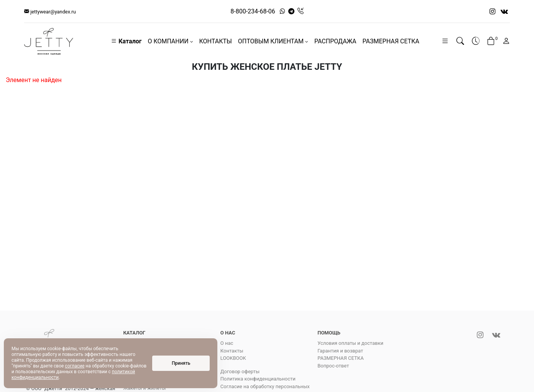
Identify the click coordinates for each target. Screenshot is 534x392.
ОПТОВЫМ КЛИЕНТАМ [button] (273, 41)
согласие (75, 366)
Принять (181, 363)
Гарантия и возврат (340, 351)
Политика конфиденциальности (258, 379)
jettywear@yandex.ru (50, 12)
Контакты (232, 351)
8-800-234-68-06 (253, 11)
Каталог (126, 41)
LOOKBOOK (233, 358)
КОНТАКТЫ (216, 41)
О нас (227, 343)
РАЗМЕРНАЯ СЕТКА (391, 41)
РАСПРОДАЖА (335, 41)
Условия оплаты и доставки (350, 343)
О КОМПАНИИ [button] (170, 41)
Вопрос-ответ (333, 366)
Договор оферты (240, 371)
